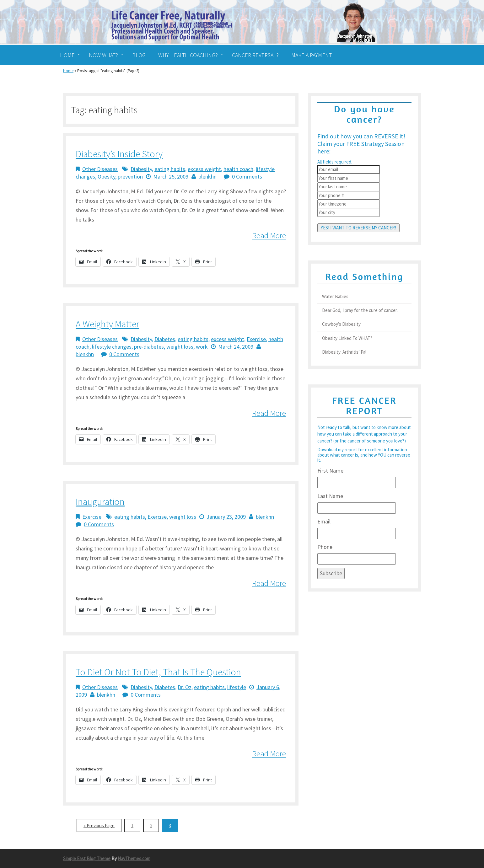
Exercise (256, 339)
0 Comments (247, 177)
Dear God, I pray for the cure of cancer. (360, 310)
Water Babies (335, 296)
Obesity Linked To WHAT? (347, 338)
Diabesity (141, 169)
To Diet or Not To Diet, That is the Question (158, 672)
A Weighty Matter (108, 324)
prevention (130, 177)
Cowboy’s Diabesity (341, 324)
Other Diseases (100, 169)
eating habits (170, 169)
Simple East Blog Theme (87, 858)
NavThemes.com (134, 858)
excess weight (204, 169)
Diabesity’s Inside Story (119, 154)
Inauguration (100, 501)
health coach (238, 169)
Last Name (330, 496)
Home (68, 71)
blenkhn (207, 177)
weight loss (180, 347)
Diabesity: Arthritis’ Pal (344, 352)
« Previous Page (99, 825)
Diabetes (165, 339)
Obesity (106, 177)
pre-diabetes (149, 347)
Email (324, 521)
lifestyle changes (112, 347)
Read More (269, 235)
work (202, 347)
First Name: (331, 471)
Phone (325, 547)
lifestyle (237, 687)
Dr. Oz (185, 687)
